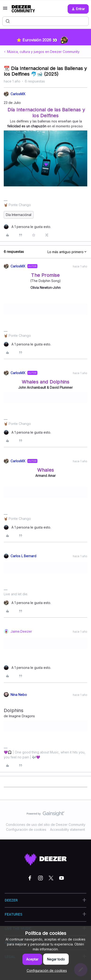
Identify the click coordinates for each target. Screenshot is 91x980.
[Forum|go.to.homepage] (23, 9)
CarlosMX (18, 94)
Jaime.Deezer (21, 631)
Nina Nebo (19, 695)
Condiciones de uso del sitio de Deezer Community (46, 825)
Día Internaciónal (19, 215)
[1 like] (27, 227)
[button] (5, 10)
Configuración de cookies (26, 829)
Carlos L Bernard (23, 556)
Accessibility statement (67, 829)
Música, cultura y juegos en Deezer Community (43, 52)
